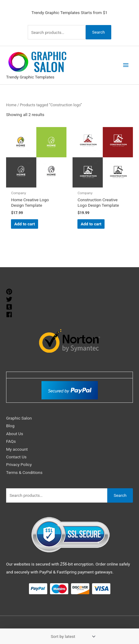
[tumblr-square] (10, 307)
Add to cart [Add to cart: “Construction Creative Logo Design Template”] (91, 224)
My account (17, 449)
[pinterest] (10, 292)
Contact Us (16, 457)
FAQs (11, 441)
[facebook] (10, 315)
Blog (10, 426)
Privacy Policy (19, 464)
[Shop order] (72, 636)
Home (11, 105)
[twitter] (10, 299)
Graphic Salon (19, 418)
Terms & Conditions (24, 472)
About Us (15, 434)
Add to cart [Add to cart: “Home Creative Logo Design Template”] (25, 224)
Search (98, 32)
